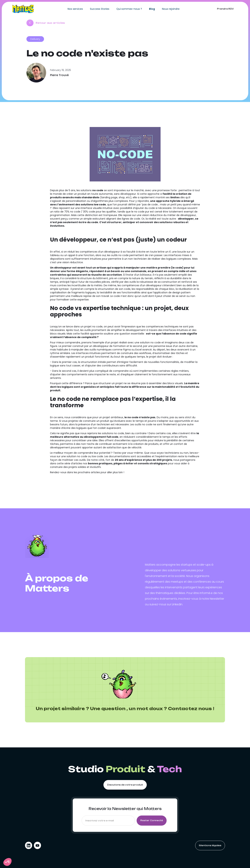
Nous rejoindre (171, 9)
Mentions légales (210, 845)
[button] (7, 862)
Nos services (75, 9)
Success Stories (100, 9)
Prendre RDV (225, 9)
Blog (152, 9)
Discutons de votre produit (125, 785)
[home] (23, 9)
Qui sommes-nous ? (129, 9)
